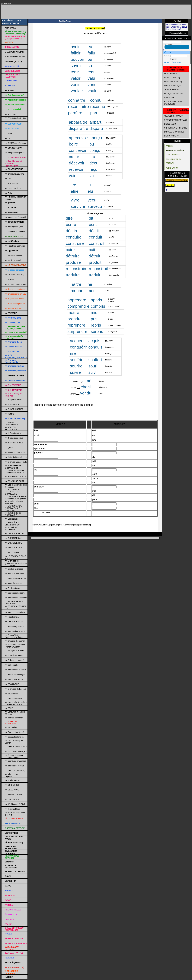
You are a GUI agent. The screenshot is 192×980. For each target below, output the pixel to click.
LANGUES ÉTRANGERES (174, 132)
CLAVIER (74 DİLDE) (172, 78)
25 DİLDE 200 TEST (172, 90)
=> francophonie (12, 552)
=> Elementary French (14, 627)
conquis (95, 347)
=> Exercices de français (15, 689)
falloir (76, 53)
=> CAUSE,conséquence (16, 143)
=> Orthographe (12, 665)
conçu (95, 150)
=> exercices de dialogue (16, 670)
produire (73, 262)
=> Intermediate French (15, 631)
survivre (78, 206)
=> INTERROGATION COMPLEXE (14, 603)
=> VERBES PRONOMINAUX (12, 428)
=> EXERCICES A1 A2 (15, 533)
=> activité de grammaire (15, 761)
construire (75, 243)
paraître (75, 113)
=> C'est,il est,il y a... (14, 188)
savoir (76, 66)
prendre (75, 319)
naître (76, 284)
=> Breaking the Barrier (15, 641)
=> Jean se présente (14, 795)
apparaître (78, 122)
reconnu (98, 107)
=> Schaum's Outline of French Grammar (15, 646)
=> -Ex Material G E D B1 (16, 804)
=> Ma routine (11, 727)
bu (92, 144)
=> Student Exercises (14, 569)
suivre (75, 372)
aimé (87, 381)
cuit (92, 250)
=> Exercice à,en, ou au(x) (16, 462)
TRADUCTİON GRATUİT (173, 116)
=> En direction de (13, 588)
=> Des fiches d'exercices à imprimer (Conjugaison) (16, 498)
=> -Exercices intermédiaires (11, 528)
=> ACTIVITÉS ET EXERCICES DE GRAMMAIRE (13, 492)
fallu (91, 53)
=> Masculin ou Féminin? (16, 232)
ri (90, 353)
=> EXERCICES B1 (13, 543)
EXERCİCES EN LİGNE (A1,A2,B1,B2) (173, 103)
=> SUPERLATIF (12, 404)
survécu (95, 206)
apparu (96, 122)
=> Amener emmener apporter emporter (14, 756)
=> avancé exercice (13, 583)
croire (74, 157)
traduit (95, 275)
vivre (75, 200)
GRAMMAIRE (169, 98)
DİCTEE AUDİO (170, 124)
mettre (73, 313)
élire (75, 191)
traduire (73, 275)
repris (96, 325)
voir (72, 176)
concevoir (78, 150)
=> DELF (9, 708)
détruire (73, 256)
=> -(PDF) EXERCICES (15, 452)
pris (94, 319)
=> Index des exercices (15, 612)
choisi (86, 387)
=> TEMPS (10, 414)
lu (89, 185)
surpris (97, 331)
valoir (76, 78)
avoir (75, 47)
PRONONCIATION (171, 74)
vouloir (77, 91)
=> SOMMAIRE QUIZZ (15, 481)
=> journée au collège (14, 718)
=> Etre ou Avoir (12, 184)
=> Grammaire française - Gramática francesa (16, 703)
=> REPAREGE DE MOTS (16, 476)
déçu (94, 163)
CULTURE (170, 164)
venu (92, 85)
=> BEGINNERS (12, 684)
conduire (74, 237)
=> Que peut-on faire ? (15, 732)
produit (95, 262)
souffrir (76, 360)
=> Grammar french (13, 699)
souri (93, 366)
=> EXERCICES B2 (13, 548)
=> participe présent (13, 256)
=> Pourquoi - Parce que (15, 284)
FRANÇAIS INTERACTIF (173, 94)
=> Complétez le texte (14, 737)
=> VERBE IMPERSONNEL (12, 424)
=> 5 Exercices (11, 694)
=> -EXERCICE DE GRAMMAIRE (13, 514)
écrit (93, 224)
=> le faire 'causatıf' (13, 780)
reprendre (76, 325)
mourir (77, 291)
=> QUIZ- (9, 448)
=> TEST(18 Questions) (15, 771)
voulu (92, 91)
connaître (77, 100)
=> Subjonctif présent (14, 400)
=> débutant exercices (14, 574)
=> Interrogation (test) (14, 227)
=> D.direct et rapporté (14, 660)
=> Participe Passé (13, 260)
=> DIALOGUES (12, 799)
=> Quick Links (11, 519)
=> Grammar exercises (15, 679)
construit (97, 243)
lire (73, 185)
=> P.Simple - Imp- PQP (15, 275)
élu (90, 191)
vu (92, 176)
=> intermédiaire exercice (16, 579)
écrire (71, 224)
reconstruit (98, 269)
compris (98, 306)
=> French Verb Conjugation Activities (14, 636)
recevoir (76, 169)
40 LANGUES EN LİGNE (175, 150)
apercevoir (78, 138)
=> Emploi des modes (14, 655)
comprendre (78, 306)
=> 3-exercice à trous (14, 443)
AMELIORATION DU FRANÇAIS (174, 160)
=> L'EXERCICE (12, 790)
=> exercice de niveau (14, 766)
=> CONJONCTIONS (14, 169)
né (90, 284)
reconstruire (77, 269)
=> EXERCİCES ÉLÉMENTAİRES (12, 524)
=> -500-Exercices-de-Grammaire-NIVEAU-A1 (15, 472)
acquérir (77, 341)
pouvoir (77, 59)
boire (74, 144)
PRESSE (169, 146)
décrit (94, 231)
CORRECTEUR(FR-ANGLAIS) (176, 120)
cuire (70, 250)
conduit (96, 237)
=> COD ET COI (12, 785)
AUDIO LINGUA (172, 168)
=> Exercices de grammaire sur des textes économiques (16, 563)
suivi (92, 372)
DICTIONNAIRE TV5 (172, 136)
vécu (92, 200)
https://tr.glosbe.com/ (173, 62)
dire (69, 218)
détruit (95, 256)
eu (90, 47)
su (90, 66)
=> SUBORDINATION (14, 409)
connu (96, 100)
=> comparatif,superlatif (15, 153)
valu (91, 78)
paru (94, 113)
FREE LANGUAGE (173, 155)
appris (96, 300)
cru (92, 157)
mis (94, 313)
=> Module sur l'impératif (15, 217)
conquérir (78, 347)
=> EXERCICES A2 (13, 538)
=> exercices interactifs (15, 593)
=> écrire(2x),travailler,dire (16, 457)
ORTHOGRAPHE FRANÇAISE (176, 128)
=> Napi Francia (12, 617)
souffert (95, 360)
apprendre (77, 300)
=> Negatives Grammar (15, 246)
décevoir (77, 163)
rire (73, 353)
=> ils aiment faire (13, 809)
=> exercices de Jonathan (16, 598)
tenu (91, 72)
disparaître (78, 128)
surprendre (77, 331)
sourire (76, 366)
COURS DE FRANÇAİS (173, 86)
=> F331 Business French (16, 747)
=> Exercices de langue (15, 675)
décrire (72, 231)
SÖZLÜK (168, 53)
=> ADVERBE (11, 114)
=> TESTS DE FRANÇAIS (16, 751)
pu (90, 59)
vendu (86, 393)
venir (75, 85)
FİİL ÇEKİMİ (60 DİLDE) (173, 82)
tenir (75, 72)
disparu (96, 128)
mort (92, 291)
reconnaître (78, 107)
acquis (94, 341)
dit (91, 218)
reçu (93, 169)
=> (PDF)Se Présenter (14, 651)
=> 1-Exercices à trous (14, 433)
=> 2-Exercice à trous (14, 438)
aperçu (96, 138)
